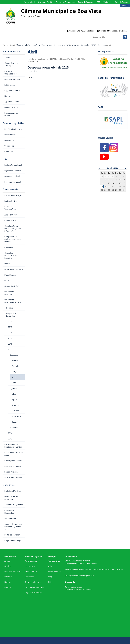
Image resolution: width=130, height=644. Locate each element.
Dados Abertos (54, 571)
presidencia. (75, 576)
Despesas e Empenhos (81, 45)
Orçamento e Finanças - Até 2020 (56, 45)
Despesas (102, 45)
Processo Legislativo (13, 123)
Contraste (113, 31)
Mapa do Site (75, 31)
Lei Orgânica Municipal (34, 587)
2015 (94, 45)
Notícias (8, 582)
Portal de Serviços (86, 2)
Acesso (7, 561)
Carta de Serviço (121, 2)
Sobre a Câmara (11, 52)
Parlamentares (31, 561)
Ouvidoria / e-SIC (45, 2)
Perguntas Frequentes (65, 2)
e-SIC (50, 566)
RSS (98, 2)
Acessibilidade (89, 31)
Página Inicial (29, 2)
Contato (103, 31)
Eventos (8, 587)
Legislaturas (30, 566)
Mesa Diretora (31, 571)
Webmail (107, 2)
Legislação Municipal (33, 593)
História (8, 566)
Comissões (29, 577)
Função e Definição (12, 571)
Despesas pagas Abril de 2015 (48, 67)
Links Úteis (8, 485)
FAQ (50, 577)
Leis (5, 159)
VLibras (124, 31)
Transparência (34, 45)
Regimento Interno (33, 582)
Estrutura (8, 577)
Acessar (125, 6)
